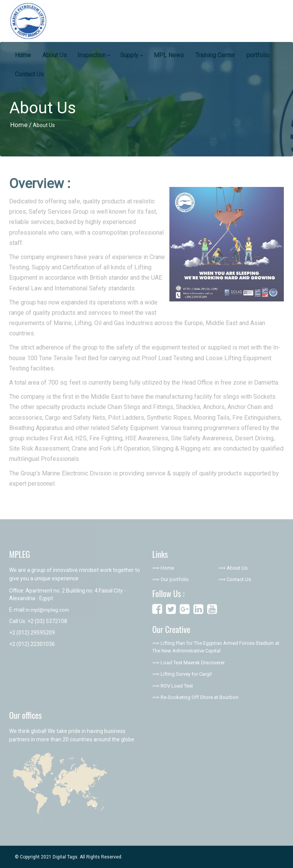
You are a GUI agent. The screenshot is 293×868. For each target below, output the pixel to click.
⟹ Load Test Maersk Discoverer (188, 663)
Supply (132, 55)
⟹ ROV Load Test (173, 686)
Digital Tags (65, 857)
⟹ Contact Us (235, 579)
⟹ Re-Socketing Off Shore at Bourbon (195, 697)
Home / (21, 125)
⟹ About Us (233, 568)
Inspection (94, 55)
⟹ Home (163, 568)
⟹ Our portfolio (171, 579)
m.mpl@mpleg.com (47, 610)
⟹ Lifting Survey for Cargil (182, 674)
